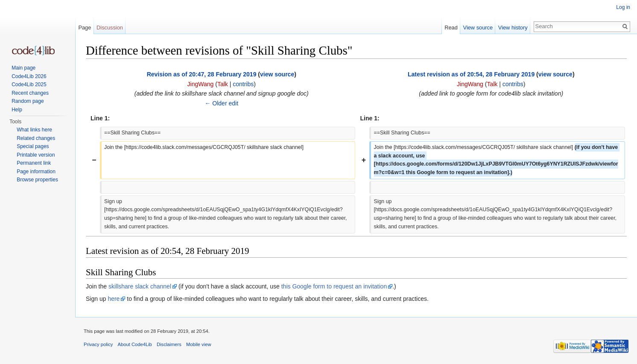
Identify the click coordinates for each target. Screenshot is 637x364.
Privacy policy (98, 344)
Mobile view (199, 344)
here (114, 299)
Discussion (110, 28)
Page (85, 28)
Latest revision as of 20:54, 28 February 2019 (471, 74)
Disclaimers (169, 344)
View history (513, 28)
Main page (23, 68)
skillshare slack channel (140, 286)
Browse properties (37, 180)
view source (277, 74)
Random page (28, 101)
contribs (243, 84)
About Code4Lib (135, 344)
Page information (36, 172)
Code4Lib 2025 (29, 84)
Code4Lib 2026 (29, 76)
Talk (223, 84)
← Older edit (221, 103)
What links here (34, 130)
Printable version (36, 155)
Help (17, 110)
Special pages (33, 146)
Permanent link (34, 163)
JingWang (201, 84)
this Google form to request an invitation (334, 286)
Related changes (36, 138)
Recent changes (30, 93)
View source (478, 28)
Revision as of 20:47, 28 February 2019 (202, 74)
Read (451, 28)
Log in (623, 7)
